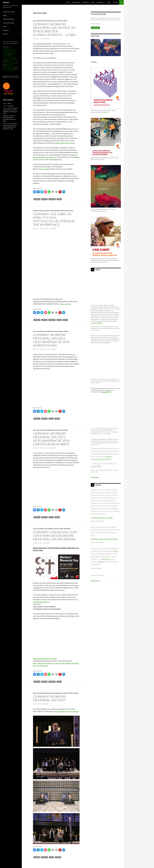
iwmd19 (58, 857)
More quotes (96, 581)
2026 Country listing (9, 12)
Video (36, 228)
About (109, 2)
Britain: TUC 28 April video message (102, 470)
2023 (34, 21)
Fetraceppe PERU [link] (106, 392)
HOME (68, 2)
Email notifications (9, 23)
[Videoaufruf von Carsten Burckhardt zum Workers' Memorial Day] (56, 629)
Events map (86, 2)
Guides (5, 27)
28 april (45, 199)
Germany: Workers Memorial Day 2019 (49, 698)
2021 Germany (49, 331)
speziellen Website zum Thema (64, 143)
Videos (66, 331)
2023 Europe (40, 21)
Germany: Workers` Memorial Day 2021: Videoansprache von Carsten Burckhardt (51, 439)
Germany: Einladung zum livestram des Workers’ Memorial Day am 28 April (55, 536)
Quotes (98, 485)
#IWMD (109, 456)
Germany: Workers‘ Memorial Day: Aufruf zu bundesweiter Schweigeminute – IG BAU (54, 29)
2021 (34, 331)
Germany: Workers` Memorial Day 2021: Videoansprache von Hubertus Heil (51, 340)
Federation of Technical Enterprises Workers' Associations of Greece (9, 118)
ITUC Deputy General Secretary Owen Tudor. (104, 539)
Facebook (6, 30)
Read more (106, 112)
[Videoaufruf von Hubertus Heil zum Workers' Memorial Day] (56, 647)
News (93, 2)
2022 (41, 211)
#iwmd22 (36, 211)
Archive (115, 2)
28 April (6, 2)
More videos (96, 477)
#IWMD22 (106, 559)
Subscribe (95, 28)
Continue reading (65, 304)
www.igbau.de (74, 711)
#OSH (101, 562)
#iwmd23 (37, 199)
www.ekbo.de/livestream (41, 602)
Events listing (76, 2)
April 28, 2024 (96, 466)
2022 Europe (46, 211)
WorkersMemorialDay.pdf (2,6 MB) (45, 659)
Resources (100, 2)
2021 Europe (40, 331)
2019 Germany (41, 693)
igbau (59, 199)
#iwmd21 (37, 419)
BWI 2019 (48, 693)
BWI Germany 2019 (57, 693)
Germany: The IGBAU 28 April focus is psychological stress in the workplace (54, 219)
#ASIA (115, 551)
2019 (34, 693)
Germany (52, 199)
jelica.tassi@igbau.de (61, 711)
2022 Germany (55, 211)
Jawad (47, 39)
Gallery (76, 693)
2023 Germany (49, 21)
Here (106, 262)
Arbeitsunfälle (44, 169)
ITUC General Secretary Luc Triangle (102, 518)
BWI (35, 709)
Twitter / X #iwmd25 (8, 19)
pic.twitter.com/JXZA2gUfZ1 (101, 459)
